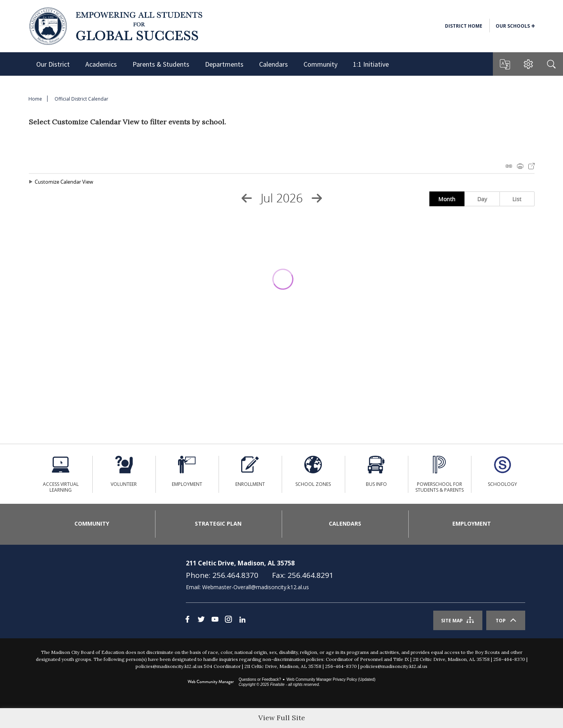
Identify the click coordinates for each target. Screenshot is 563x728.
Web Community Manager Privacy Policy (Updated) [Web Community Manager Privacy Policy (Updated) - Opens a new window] (331, 689)
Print (520, 166)
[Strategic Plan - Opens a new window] (218, 529)
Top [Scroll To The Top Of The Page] (501, 630)
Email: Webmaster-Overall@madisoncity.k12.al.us (247, 597)
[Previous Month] (247, 198)
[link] (80, 601)
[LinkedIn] (242, 629)
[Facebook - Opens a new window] (188, 629)
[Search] (551, 64)
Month (447, 199)
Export (531, 166)
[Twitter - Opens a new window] (201, 629)
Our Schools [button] (513, 26)
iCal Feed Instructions (509, 166)
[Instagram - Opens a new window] (229, 629)
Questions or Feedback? (260, 689)
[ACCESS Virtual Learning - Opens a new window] (61, 474)
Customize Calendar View (64, 182)
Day (482, 199)
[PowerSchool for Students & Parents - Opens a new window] (439, 474)
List (517, 199)
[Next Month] (317, 198)
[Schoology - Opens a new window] (503, 474)
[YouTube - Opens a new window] (215, 629)
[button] (505, 64)
